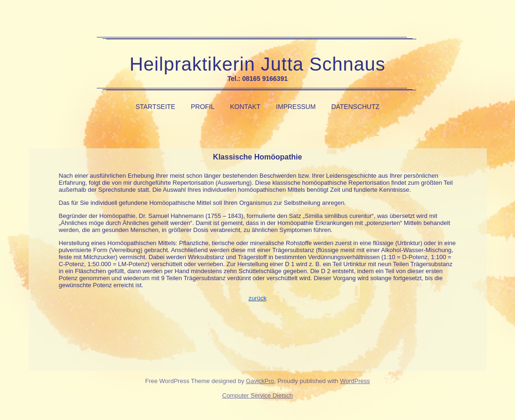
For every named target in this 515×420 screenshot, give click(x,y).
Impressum (296, 107)
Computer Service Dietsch (257, 395)
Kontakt (245, 107)
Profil (203, 107)
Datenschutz (355, 107)
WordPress (355, 381)
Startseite (156, 107)
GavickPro (260, 381)
